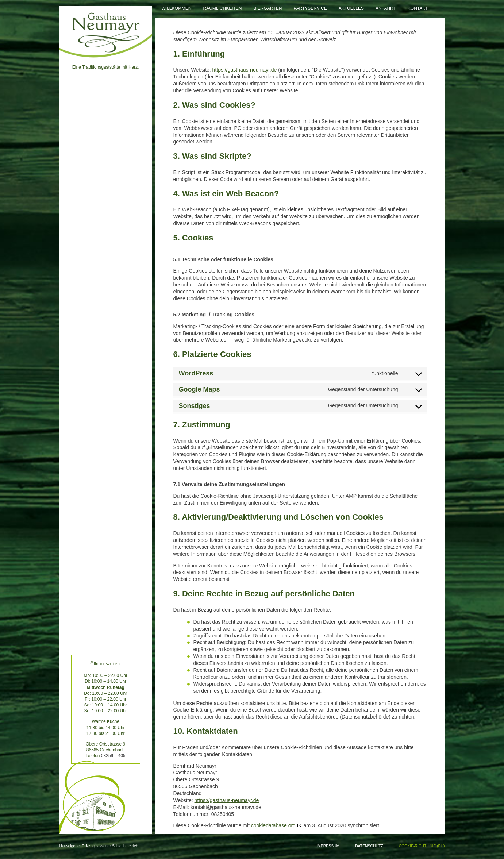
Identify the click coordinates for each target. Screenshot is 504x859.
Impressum (328, 846)
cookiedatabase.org (273, 825)
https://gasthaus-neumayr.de (245, 70)
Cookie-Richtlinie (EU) (422, 846)
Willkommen (176, 8)
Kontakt (418, 8)
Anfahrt (386, 8)
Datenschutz (369, 846)
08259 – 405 (113, 756)
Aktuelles (351, 8)
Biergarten (268, 8)
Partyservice (310, 8)
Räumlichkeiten (223, 8)
